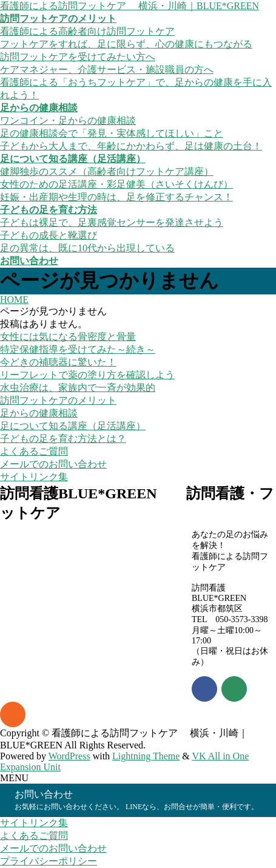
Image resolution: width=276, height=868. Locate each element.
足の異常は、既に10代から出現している (87, 248)
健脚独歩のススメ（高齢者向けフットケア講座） (107, 171)
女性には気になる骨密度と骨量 (68, 337)
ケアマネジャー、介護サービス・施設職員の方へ (107, 70)
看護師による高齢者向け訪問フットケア (87, 31)
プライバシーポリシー (49, 861)
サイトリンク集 (34, 477)
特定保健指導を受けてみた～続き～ (78, 349)
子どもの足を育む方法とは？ (63, 439)
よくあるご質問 (34, 451)
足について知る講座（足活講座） (73, 426)
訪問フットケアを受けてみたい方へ (78, 57)
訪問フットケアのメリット (58, 400)
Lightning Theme (146, 756)
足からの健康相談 (39, 413)
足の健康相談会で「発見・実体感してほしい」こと (112, 133)
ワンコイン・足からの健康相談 (68, 120)
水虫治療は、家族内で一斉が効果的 (78, 388)
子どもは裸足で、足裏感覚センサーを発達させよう (112, 222)
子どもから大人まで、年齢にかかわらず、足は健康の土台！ (131, 146)
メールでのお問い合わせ (53, 464)
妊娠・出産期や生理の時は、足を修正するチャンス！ (116, 197)
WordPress (69, 756)
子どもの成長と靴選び (49, 235)
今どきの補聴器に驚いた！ (58, 362)
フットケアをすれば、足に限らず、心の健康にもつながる (126, 44)
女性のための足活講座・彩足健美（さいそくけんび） (116, 184)
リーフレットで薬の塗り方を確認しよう (87, 375)
